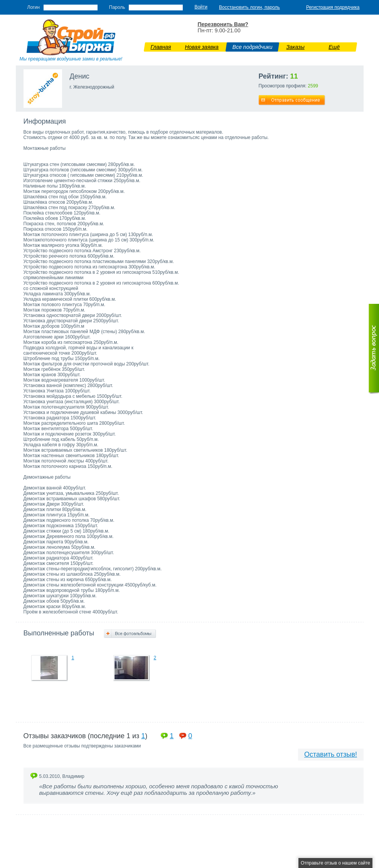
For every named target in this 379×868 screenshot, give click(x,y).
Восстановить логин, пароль (249, 7)
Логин (34, 7)
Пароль (117, 7)
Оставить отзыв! (331, 754)
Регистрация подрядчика (333, 7)
